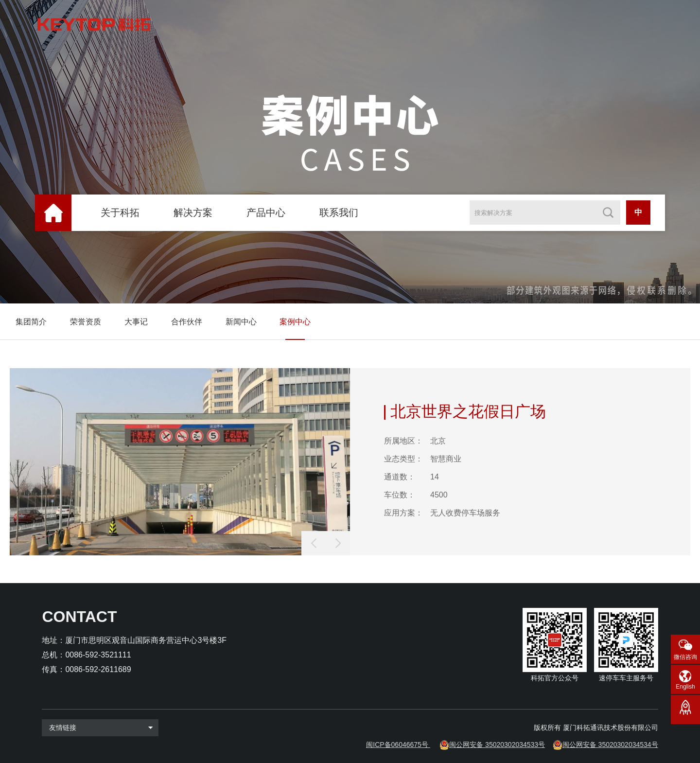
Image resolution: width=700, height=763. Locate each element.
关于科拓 (120, 213)
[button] (338, 543)
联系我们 (339, 213)
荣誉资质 (86, 322)
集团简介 (31, 322)
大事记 (136, 322)
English (685, 687)
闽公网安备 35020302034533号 (497, 745)
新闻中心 (241, 322)
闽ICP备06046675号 (397, 745)
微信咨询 (685, 657)
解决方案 (193, 213)
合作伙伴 (187, 322)
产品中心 (266, 213)
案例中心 (295, 322)
